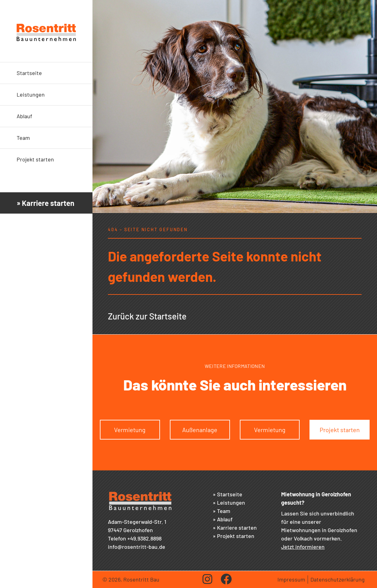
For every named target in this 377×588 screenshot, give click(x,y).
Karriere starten (237, 528)
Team (23, 138)
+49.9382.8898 (144, 538)
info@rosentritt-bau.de (137, 547)
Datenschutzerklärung (338, 579)
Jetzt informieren (303, 547)
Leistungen (31, 94)
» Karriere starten (45, 203)
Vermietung (130, 430)
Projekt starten (35, 159)
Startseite (29, 73)
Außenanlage (200, 430)
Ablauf (24, 116)
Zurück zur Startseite (147, 316)
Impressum (291, 579)
